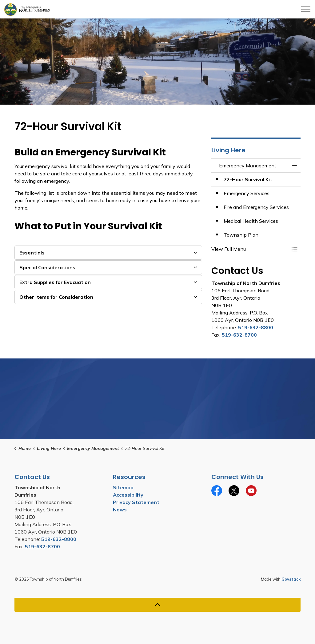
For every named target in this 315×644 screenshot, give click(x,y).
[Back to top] (157, 605)
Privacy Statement (136, 502)
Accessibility (128, 495)
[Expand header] (306, 9)
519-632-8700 (239, 335)
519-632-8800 (256, 327)
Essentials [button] (32, 253)
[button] (250, 249)
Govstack (291, 579)
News (120, 510)
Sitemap (123, 487)
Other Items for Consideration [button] (56, 297)
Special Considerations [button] (47, 267)
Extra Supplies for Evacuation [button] (55, 282)
